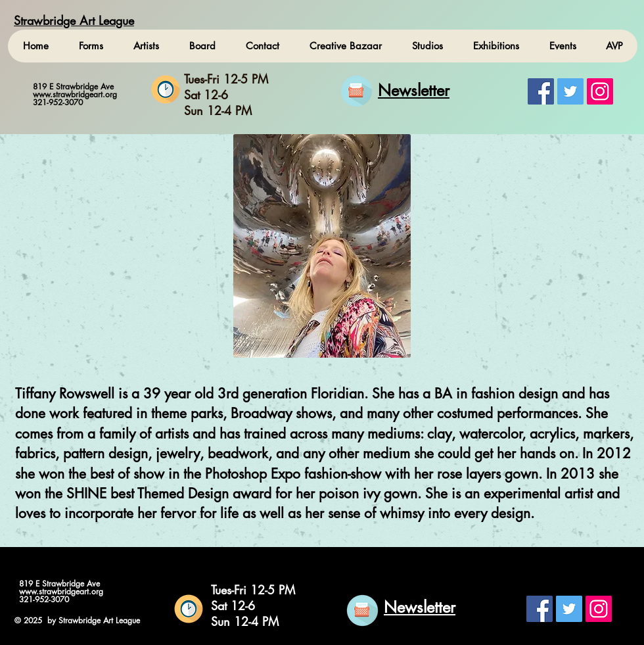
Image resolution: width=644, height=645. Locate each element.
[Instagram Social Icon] (600, 91)
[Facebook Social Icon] (541, 91)
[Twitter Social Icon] (570, 91)
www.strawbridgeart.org (75, 94)
